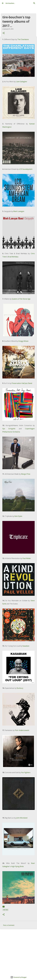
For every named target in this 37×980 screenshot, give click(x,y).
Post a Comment (9, 925)
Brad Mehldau (13, 257)
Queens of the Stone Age (21, 299)
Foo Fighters (26, 772)
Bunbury (20, 688)
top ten (5, 910)
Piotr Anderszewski (22, 730)
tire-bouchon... (10, 3)
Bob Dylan (18, 516)
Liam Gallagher (22, 82)
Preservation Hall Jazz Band (22, 383)
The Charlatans (23, 39)
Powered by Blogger (19, 977)
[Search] (34, 3)
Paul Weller (27, 558)
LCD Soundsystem (26, 169)
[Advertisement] (18, 951)
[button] (4, 33)
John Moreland (22, 818)
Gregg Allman (23, 341)
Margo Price (26, 474)
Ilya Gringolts (9, 429)
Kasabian (26, 646)
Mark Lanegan (19, 211)
